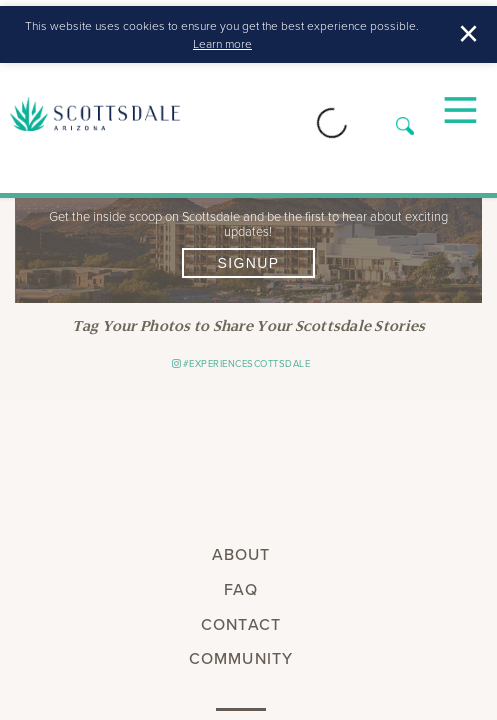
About (241, 554)
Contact (241, 624)
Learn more (222, 43)
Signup (248, 263)
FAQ (240, 589)
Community (241, 658)
